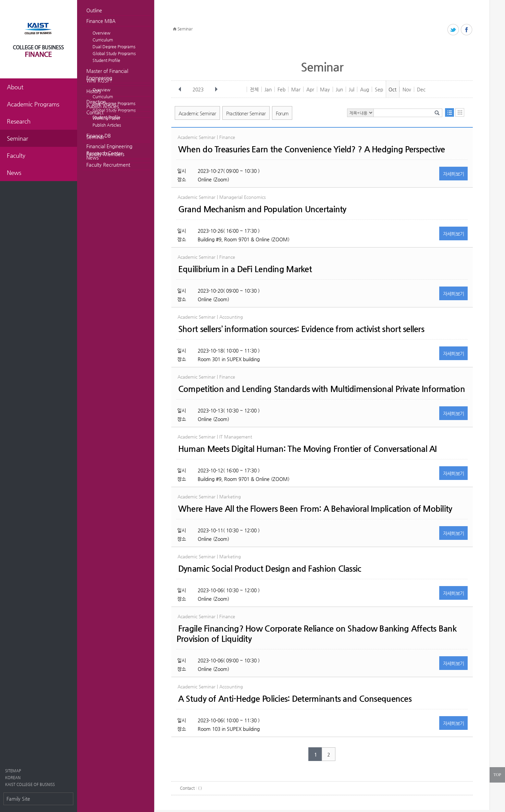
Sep (379, 89)
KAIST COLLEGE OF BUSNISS (30, 784)
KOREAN (13, 778)
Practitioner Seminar (246, 113)
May (325, 89)
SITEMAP (13, 771)
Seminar (95, 137)
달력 (460, 112)
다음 (216, 89)
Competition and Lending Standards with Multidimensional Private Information (322, 389)
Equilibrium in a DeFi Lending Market (245, 269)
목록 (449, 112)
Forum (282, 113)
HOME (175, 29)
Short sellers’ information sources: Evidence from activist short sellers (301, 329)
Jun (339, 89)
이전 (180, 89)
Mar (296, 89)
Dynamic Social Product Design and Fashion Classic (270, 569)
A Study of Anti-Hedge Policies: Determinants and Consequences (295, 699)
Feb (281, 89)
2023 (199, 89)
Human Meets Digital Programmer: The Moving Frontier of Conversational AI (307, 449)
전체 (254, 89)
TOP (497, 775)
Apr (310, 89)
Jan (268, 89)
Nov (407, 89)
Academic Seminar (197, 113)
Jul (352, 89)
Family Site (18, 799)
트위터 (453, 30)
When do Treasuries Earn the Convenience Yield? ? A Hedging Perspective (312, 149)
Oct (392, 89)
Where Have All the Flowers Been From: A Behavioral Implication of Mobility (315, 509)
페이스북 (467, 30)
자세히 (454, 174)
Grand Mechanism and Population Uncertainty (262, 209)
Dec (421, 89)
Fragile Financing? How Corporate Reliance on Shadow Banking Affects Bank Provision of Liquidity (316, 634)
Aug (365, 89)
